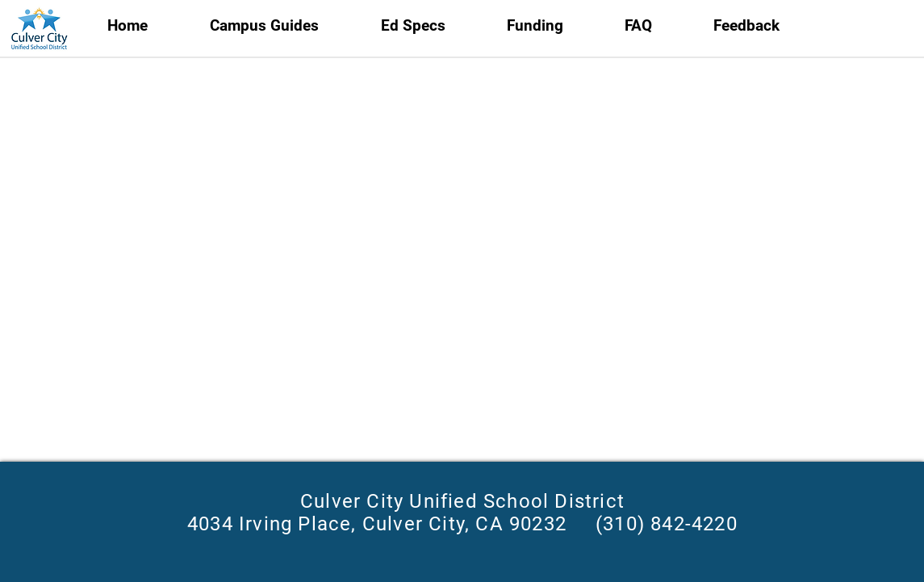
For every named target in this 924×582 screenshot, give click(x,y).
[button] (432, 26)
